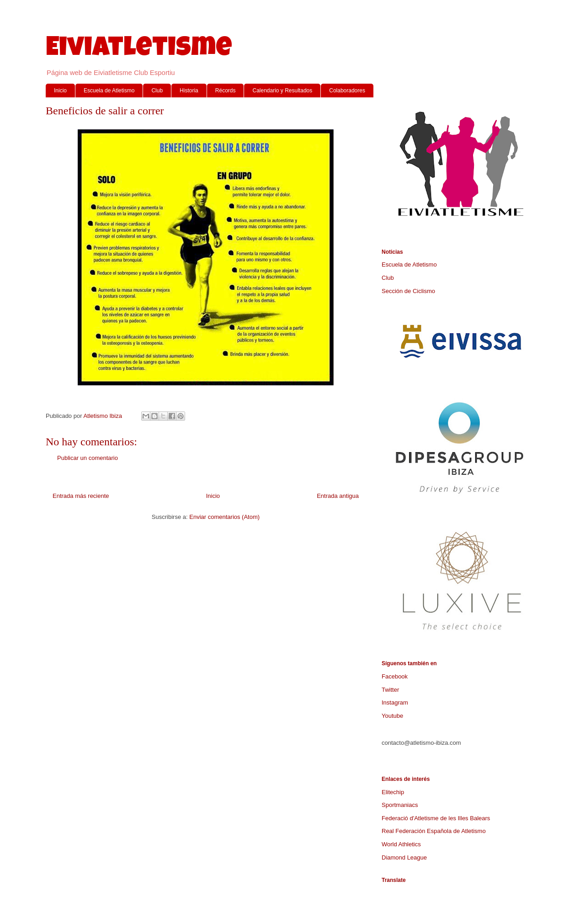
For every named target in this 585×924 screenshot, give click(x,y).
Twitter (390, 690)
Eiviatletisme (139, 50)
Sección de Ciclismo (408, 291)
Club (157, 91)
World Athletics (401, 844)
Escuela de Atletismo (109, 91)
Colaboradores (347, 91)
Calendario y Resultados (282, 91)
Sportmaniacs (400, 805)
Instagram (395, 702)
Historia (189, 91)
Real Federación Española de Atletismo (434, 831)
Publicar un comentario (88, 458)
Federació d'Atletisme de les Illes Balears (436, 818)
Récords (226, 91)
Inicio (60, 91)
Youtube (392, 716)
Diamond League (404, 857)
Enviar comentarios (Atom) (224, 517)
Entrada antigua (338, 496)
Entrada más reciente (81, 496)
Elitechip (393, 792)
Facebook (395, 676)
